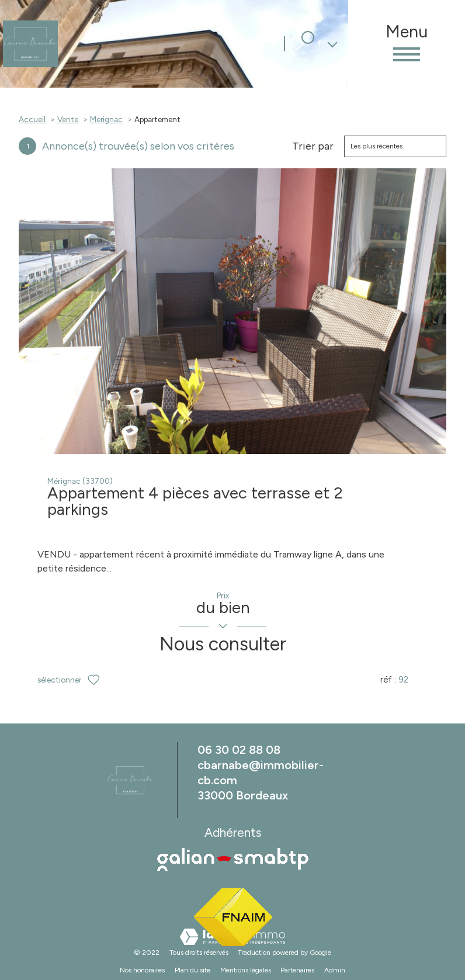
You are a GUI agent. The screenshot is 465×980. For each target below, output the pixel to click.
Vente (68, 119)
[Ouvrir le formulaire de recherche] (269, 44)
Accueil (32, 119)
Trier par (313, 146)
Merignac (106, 119)
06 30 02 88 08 (239, 752)
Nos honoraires (142, 972)
